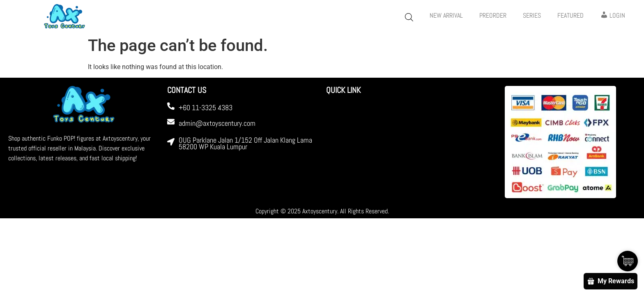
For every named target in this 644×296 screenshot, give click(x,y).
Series (532, 15)
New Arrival (446, 15)
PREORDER (493, 15)
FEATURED (570, 15)
